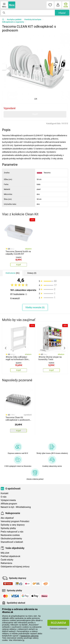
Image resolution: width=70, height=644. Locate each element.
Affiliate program (9, 504)
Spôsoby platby (8, 528)
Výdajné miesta (8, 500)
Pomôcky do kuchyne (33, 19)
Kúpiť (35, 114)
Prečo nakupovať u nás (12, 532)
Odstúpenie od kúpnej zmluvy (15, 567)
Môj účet (5, 553)
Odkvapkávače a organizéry (13, 22)
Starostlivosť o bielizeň (12, 542)
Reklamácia (6, 563)
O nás (4, 497)
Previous (6, 348)
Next (64, 348)
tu (23, 640)
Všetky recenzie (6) (35, 307)
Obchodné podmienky (11, 539)
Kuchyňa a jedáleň (14, 19)
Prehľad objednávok (10, 556)
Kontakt (5, 493)
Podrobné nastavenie (58, 628)
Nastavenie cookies (10, 535)
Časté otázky (7, 560)
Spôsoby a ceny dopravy (13, 525)
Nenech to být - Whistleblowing (16, 507)
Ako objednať (7, 518)
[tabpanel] (36, 67)
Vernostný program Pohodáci (15, 521)
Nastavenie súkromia (29, 636)
